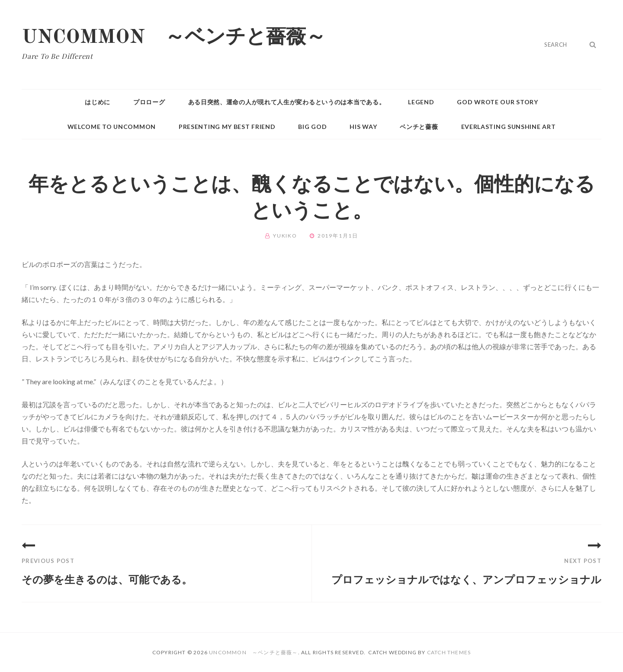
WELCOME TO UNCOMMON (112, 127)
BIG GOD (312, 127)
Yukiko (285, 236)
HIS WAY (363, 127)
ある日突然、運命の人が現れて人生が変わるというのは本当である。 (287, 102)
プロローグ (149, 102)
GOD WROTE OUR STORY (497, 102)
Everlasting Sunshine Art (509, 127)
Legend (421, 102)
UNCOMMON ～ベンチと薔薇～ (174, 38)
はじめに (98, 102)
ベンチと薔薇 (419, 127)
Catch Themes (449, 652)
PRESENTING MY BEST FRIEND (227, 127)
